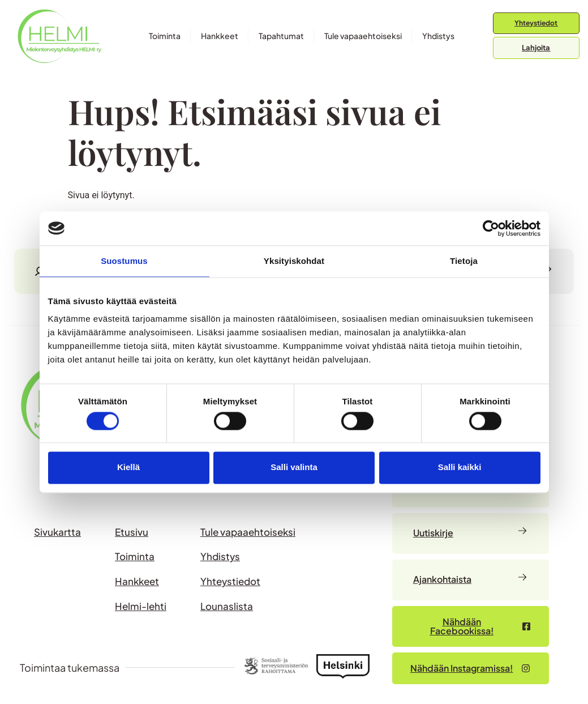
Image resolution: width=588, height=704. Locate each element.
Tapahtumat (281, 36)
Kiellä (128, 468)
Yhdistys (438, 36)
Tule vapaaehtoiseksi (363, 36)
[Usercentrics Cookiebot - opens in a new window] (491, 228)
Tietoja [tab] (464, 261)
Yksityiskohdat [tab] (294, 261)
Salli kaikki (460, 468)
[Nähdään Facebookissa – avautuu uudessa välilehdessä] (471, 626)
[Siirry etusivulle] (59, 36)
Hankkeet (220, 36)
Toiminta (165, 36)
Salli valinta (294, 468)
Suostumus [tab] (124, 261)
